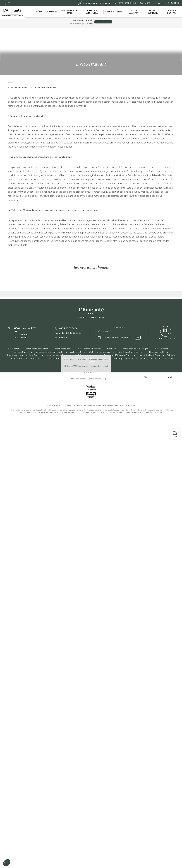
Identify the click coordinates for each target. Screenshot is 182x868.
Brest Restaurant (63, 799)
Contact (61, 788)
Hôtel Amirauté (157, 802)
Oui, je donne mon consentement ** (117, 787)
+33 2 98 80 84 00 (168, 3)
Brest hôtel (13, 799)
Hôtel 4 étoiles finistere (99, 802)
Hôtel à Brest (161, 799)
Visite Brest (75, 802)
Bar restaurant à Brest (95, 809)
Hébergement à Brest (56, 805)
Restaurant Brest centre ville (63, 809)
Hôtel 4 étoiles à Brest (149, 805)
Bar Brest (112, 799)
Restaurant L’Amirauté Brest (118, 805)
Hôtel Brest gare (20, 802)
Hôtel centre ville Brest (89, 799)
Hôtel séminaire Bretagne (136, 799)
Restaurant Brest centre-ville (49, 802)
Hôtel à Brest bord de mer (130, 802)
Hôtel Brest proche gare (85, 805)
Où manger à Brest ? (123, 809)
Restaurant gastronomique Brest (23, 805)
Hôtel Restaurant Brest (37, 799)
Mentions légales (156, 863)
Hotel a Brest (36, 809)
